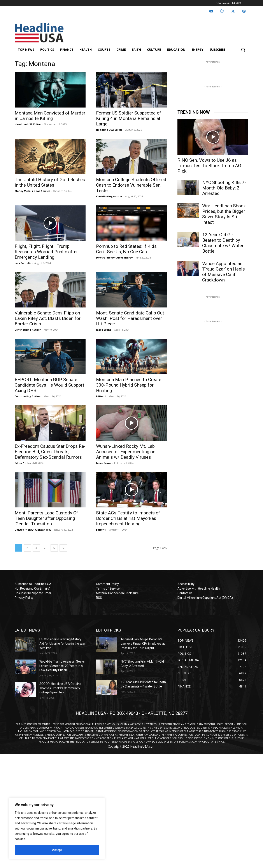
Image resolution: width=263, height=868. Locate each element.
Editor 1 (101, 396)
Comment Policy (107, 584)
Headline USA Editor (28, 124)
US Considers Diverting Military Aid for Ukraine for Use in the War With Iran (62, 643)
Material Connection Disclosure (117, 593)
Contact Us (185, 593)
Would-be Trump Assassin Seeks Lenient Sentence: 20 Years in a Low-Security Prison (62, 666)
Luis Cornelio (23, 263)
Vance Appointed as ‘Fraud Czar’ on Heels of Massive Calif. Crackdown (224, 272)
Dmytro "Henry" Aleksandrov (114, 258)
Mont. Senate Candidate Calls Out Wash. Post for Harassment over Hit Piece (130, 318)
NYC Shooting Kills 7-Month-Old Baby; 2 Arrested (224, 188)
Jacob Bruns (104, 330)
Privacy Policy (24, 598)
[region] (57, 828)
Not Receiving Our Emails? (33, 589)
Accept (57, 850)
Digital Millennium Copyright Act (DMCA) (205, 598)
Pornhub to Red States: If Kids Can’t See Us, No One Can (126, 249)
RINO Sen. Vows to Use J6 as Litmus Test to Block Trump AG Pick (209, 166)
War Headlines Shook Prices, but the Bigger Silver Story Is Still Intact (224, 214)
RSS (99, 598)
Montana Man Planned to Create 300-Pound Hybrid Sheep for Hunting (129, 385)
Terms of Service (108, 589)
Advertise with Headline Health (199, 589)
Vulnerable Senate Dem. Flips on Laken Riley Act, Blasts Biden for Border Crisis (48, 318)
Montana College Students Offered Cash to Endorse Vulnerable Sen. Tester (131, 185)
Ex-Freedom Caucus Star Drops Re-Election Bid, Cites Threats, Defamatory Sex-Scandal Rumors (50, 452)
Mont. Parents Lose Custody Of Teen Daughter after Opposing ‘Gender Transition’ (46, 518)
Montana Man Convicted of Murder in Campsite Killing (50, 116)
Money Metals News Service (32, 191)
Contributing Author (109, 196)
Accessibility (186, 584)
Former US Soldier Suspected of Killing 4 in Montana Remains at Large (129, 118)
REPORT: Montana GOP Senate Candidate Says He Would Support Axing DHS (49, 385)
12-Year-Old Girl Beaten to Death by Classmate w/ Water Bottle (223, 243)
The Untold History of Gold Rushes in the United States (50, 182)
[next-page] (63, 548)
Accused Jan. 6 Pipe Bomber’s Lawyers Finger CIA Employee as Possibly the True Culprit (143, 643)
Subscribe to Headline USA (33, 584)
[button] (243, 50)
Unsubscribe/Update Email (33, 593)
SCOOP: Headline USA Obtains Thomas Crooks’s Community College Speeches (60, 688)
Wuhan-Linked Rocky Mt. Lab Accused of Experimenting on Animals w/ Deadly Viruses (126, 452)
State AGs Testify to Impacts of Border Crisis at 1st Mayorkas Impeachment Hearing (128, 518)
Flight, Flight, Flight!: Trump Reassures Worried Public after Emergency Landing (46, 252)
